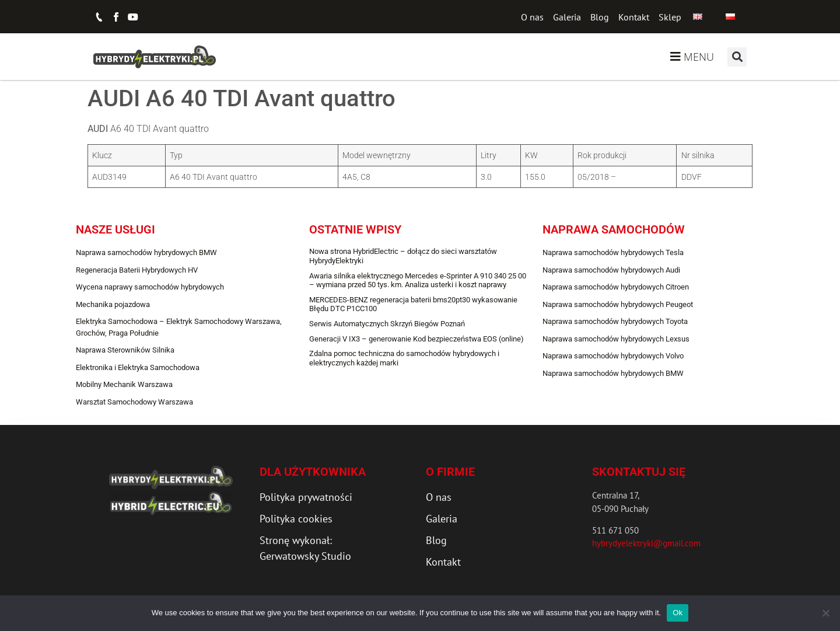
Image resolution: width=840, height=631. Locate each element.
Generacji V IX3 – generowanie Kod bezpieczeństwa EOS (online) (416, 339)
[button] (737, 57)
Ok (678, 613)
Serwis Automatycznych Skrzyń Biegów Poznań (387, 324)
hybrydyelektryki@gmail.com (646, 543)
